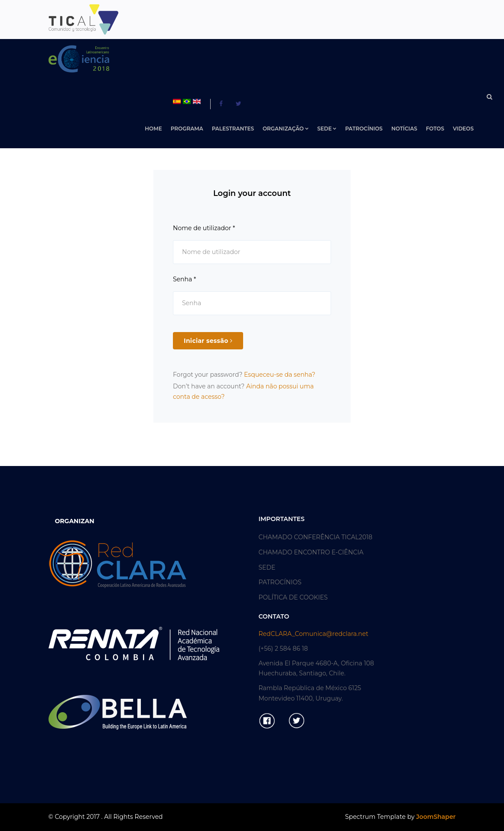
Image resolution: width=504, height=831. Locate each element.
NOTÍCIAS (404, 129)
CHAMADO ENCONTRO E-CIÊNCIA (311, 552)
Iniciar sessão (208, 341)
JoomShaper (436, 817)
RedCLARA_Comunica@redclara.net (314, 634)
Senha (184, 279)
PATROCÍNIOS (364, 129)
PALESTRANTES (233, 129)
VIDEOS (463, 129)
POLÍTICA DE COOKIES (293, 597)
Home (153, 129)
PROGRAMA (187, 129)
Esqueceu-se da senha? (280, 375)
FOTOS (435, 129)
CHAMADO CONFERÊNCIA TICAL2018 (316, 537)
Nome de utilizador (204, 228)
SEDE (325, 129)
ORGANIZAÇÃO (283, 129)
